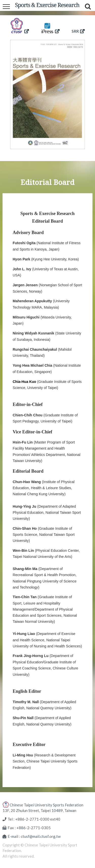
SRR (78, 31)
